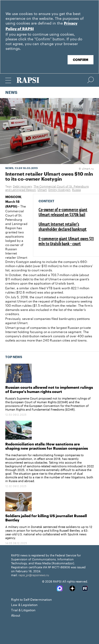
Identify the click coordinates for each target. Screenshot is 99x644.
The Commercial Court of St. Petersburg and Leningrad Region (47, 188)
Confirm (81, 60)
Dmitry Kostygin (59, 189)
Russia (76, 189)
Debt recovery (22, 186)
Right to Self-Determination (31, 599)
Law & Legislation (24, 604)
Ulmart (42, 189)
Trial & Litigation (23, 610)
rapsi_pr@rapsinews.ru (34, 575)
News (11, 93)
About (16, 615)
